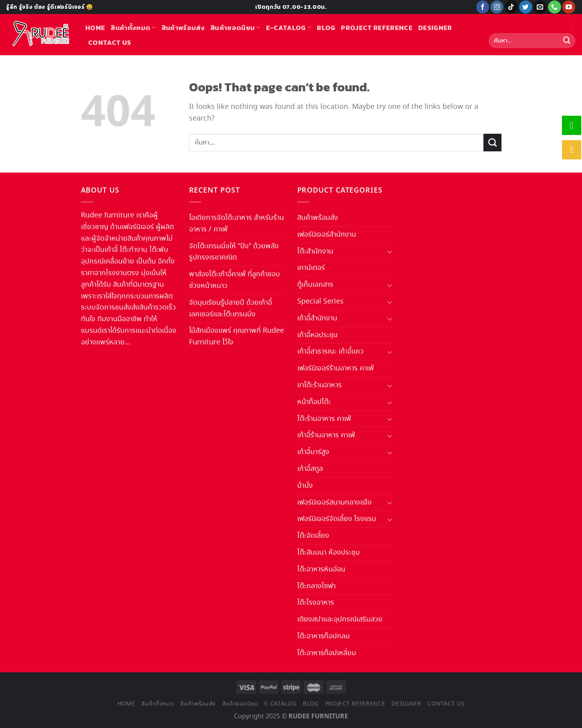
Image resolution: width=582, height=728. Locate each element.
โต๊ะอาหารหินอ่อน (321, 569)
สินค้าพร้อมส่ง (183, 28)
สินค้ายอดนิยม (235, 28)
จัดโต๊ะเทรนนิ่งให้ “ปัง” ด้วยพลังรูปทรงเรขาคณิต (234, 252)
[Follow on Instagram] (497, 7)
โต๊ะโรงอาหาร (316, 603)
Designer (435, 28)
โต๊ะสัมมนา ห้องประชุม (328, 553)
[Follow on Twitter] (526, 7)
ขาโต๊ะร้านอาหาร (319, 385)
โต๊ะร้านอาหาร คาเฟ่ (324, 419)
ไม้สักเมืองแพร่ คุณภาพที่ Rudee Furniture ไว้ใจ (237, 337)
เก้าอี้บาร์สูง (313, 452)
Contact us (110, 42)
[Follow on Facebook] (483, 7)
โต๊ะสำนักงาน (315, 251)
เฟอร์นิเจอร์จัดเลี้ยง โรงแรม (337, 519)
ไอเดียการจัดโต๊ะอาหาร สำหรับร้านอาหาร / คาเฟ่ (237, 224)
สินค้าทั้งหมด (133, 28)
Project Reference (377, 28)
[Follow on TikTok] (511, 7)
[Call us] (555, 7)
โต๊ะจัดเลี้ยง (313, 536)
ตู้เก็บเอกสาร (315, 285)
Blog (326, 28)
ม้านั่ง (305, 486)
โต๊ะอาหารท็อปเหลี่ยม (327, 653)
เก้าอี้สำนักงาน (317, 318)
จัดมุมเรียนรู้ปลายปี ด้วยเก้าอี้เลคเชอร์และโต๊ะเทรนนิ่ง (231, 309)
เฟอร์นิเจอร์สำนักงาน (327, 235)
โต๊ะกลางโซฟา (316, 586)
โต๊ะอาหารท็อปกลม (323, 636)
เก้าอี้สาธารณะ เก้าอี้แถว (330, 352)
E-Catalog (289, 28)
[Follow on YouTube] (569, 7)
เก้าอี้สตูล (310, 469)
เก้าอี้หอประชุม (317, 335)
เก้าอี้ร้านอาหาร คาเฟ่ (326, 435)
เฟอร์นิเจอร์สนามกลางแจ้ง (334, 503)
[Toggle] (390, 251)
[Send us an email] (540, 7)
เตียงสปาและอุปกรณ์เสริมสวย (340, 619)
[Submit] (567, 41)
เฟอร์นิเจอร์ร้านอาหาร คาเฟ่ (335, 368)
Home (95, 28)
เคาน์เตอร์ (311, 268)
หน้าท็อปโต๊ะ (314, 402)
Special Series (320, 302)
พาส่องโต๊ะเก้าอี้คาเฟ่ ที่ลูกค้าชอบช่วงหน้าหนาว (235, 280)
